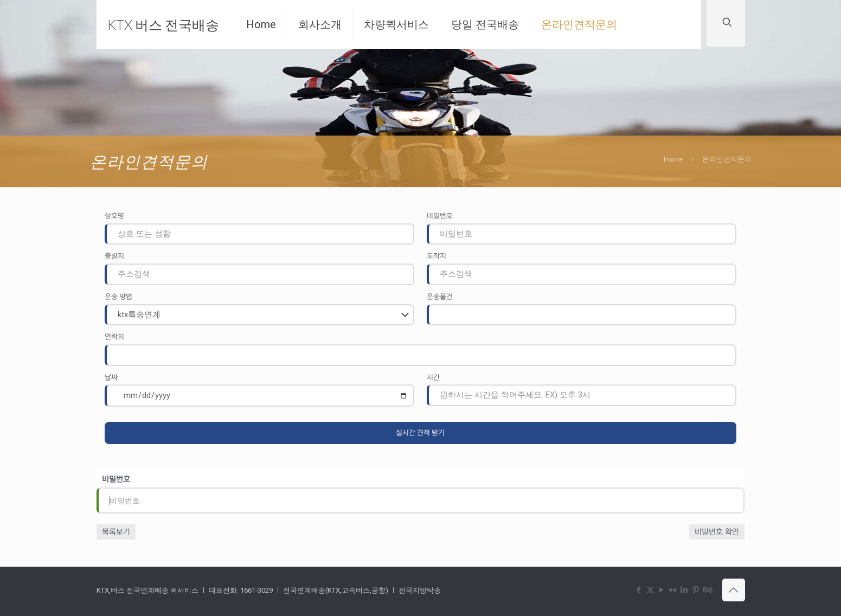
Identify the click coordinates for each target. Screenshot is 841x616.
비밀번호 (440, 216)
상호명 (114, 216)
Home (673, 159)
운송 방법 (118, 297)
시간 (433, 377)
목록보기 (116, 532)
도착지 (436, 256)
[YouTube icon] (662, 590)
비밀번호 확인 (717, 532)
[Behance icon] (707, 590)
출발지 (114, 256)
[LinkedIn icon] (685, 590)
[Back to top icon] (734, 590)
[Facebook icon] (639, 590)
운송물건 (440, 297)
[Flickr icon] (673, 590)
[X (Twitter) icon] (650, 590)
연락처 (114, 337)
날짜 (111, 377)
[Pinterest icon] (696, 590)
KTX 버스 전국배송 (163, 24)
